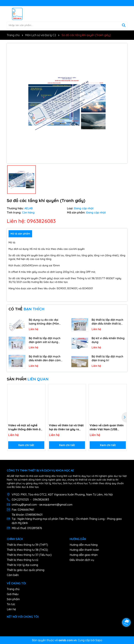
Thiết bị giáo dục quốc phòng (26, 570)
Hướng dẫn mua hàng (84, 545)
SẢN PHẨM (28, 379)
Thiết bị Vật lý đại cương (22, 565)
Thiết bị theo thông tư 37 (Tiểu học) (29, 555)
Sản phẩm (13, 599)
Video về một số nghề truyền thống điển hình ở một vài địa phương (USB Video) (25, 427)
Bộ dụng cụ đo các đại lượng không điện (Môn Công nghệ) (44, 322)
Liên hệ (11, 609)
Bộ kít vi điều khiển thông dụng (108, 340)
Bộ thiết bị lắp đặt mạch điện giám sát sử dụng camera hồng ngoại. (45, 340)
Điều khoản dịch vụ (82, 560)
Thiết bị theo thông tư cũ (23, 560)
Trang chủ (13, 589)
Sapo (99, 640)
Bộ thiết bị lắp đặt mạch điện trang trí (107, 358)
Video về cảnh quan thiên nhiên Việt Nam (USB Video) (107, 427)
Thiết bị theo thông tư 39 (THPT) (27, 545)
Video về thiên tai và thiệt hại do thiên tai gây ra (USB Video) (66, 427)
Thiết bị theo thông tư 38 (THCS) (27, 550)
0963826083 (41, 500)
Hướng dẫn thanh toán (84, 550)
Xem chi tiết (26, 445)
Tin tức (11, 604)
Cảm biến (13, 575)
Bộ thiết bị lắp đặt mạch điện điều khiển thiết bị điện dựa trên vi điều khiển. (107, 322)
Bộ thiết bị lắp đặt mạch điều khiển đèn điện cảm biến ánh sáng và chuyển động (45, 359)
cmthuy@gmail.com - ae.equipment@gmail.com (42, 505)
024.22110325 (20, 500)
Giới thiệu (13, 594)
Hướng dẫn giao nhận (84, 555)
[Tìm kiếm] (124, 25)
